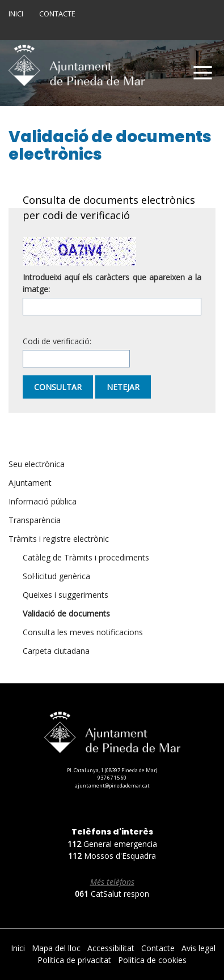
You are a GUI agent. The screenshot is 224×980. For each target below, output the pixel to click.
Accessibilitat (112, 948)
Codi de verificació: (57, 341)
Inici (16, 14)
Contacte (57, 14)
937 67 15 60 (112, 778)
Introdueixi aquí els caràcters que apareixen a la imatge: (112, 283)
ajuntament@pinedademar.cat (112, 786)
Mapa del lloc (57, 948)
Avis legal (198, 948)
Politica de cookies (152, 960)
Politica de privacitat (75, 960)
